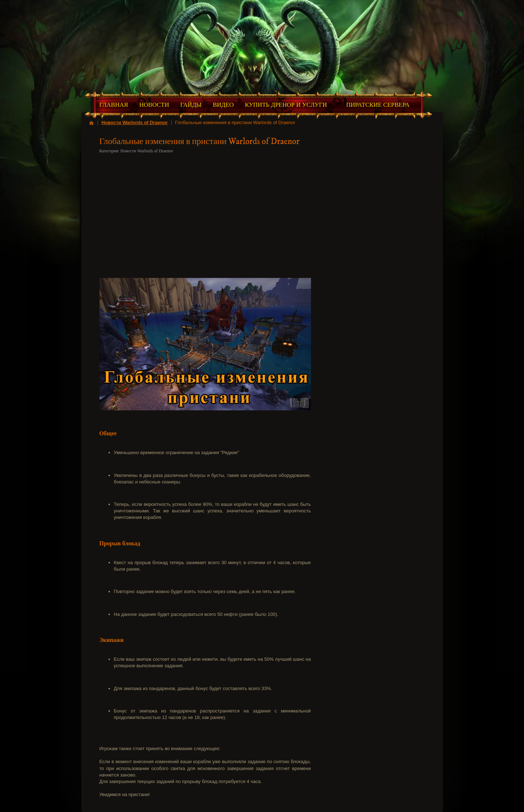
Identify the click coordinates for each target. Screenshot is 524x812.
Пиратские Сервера (378, 105)
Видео (223, 105)
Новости (154, 105)
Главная (114, 105)
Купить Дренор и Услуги (286, 105)
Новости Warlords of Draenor (135, 122)
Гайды (191, 105)
